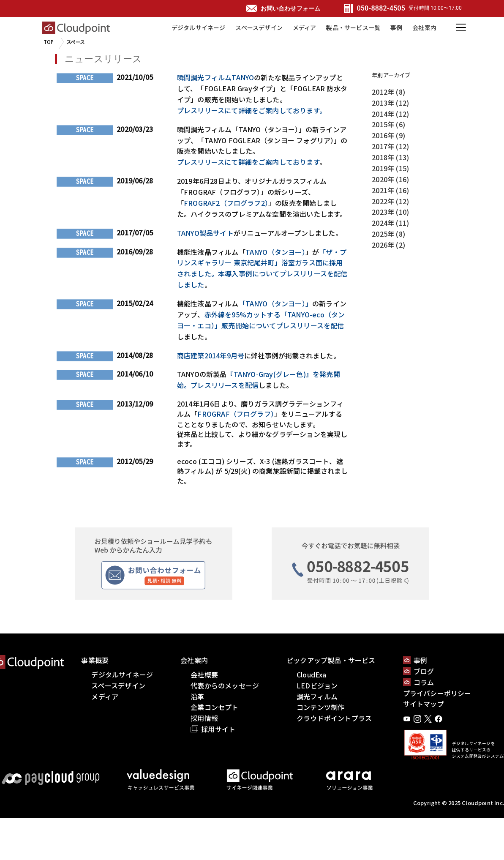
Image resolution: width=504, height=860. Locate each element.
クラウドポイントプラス (334, 718)
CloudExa (312, 674)
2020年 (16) (390, 179)
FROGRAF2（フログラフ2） (226, 203)
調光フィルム (317, 696)
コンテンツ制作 (320, 707)
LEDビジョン (317, 685)
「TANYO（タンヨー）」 (275, 303)
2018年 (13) (390, 157)
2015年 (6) (388, 124)
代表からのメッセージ (225, 685)
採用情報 (204, 718)
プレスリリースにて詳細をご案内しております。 (252, 110)
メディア (305, 27)
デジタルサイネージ (199, 27)
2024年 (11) (390, 223)
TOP (49, 42)
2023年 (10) (390, 212)
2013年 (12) (390, 103)
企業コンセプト (214, 707)
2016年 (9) (388, 135)
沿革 (197, 696)
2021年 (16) (390, 190)
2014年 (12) (390, 114)
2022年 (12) (390, 201)
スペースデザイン (259, 27)
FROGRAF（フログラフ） (236, 414)
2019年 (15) (390, 168)
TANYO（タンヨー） (275, 252)
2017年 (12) (390, 146)
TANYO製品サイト (205, 233)
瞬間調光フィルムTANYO (215, 77)
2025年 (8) (388, 234)
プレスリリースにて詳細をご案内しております (248, 162)
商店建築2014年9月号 (211, 355)
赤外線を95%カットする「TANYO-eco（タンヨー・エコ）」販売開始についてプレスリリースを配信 (261, 320)
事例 (396, 27)
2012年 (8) (388, 92)
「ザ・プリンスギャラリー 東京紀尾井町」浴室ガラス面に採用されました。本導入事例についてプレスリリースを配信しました (262, 268)
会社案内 (424, 27)
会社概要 (204, 674)
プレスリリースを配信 (225, 385)
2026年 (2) (388, 245)
